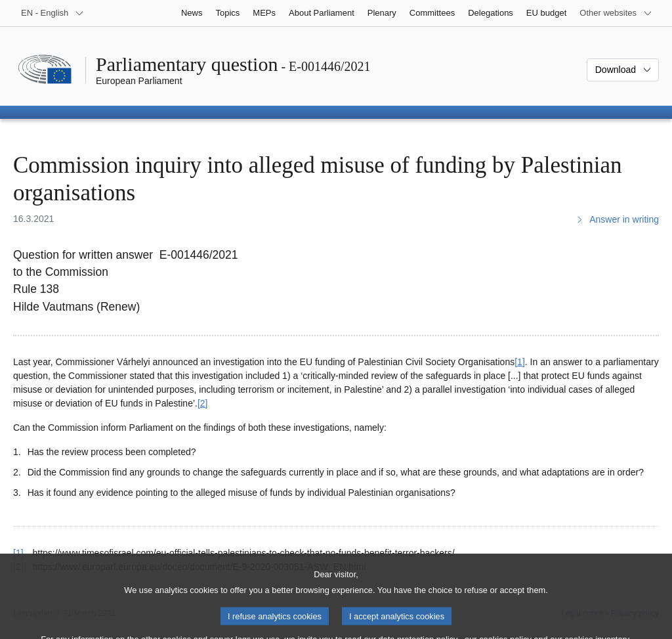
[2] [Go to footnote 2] (203, 403)
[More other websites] (616, 13)
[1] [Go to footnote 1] (520, 362)
